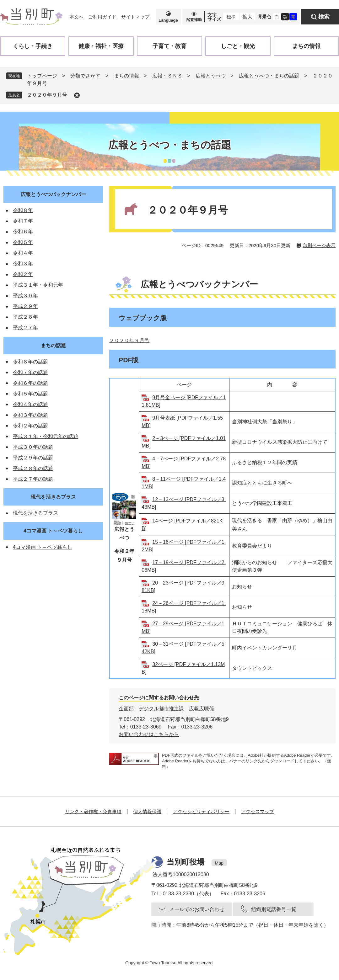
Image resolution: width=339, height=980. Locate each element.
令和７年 (23, 221)
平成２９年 (25, 306)
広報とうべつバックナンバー (53, 194)
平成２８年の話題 (33, 468)
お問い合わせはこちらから (149, 734)
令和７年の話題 (30, 372)
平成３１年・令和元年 (38, 285)
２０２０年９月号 (47, 95)
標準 (231, 17)
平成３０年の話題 (33, 447)
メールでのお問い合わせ (197, 909)
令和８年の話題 (30, 362)
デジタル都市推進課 (161, 709)
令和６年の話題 (30, 383)
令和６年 (23, 232)
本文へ (76, 17)
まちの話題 (53, 345)
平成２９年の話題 (33, 458)
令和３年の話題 (30, 415)
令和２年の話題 (30, 426)
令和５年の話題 (30, 394)
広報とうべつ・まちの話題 (269, 76)
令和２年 (23, 274)
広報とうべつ (211, 76)
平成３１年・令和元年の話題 (46, 436)
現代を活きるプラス (53, 497)
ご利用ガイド (102, 17)
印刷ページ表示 (319, 245)
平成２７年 (25, 328)
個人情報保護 (147, 811)
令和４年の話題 (30, 404)
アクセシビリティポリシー (201, 811)
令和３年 (23, 264)
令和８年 (23, 210)
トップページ (42, 76)
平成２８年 (25, 317)
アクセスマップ (258, 811)
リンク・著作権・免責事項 (93, 811)
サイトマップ (135, 17)
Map (219, 863)
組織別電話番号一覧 (274, 909)
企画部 (126, 709)
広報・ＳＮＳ (167, 76)
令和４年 (23, 253)
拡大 (247, 17)
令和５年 (23, 242)
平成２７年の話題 (33, 479)
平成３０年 (25, 296)
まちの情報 (126, 76)
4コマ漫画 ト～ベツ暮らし (53, 531)
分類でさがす (85, 76)
